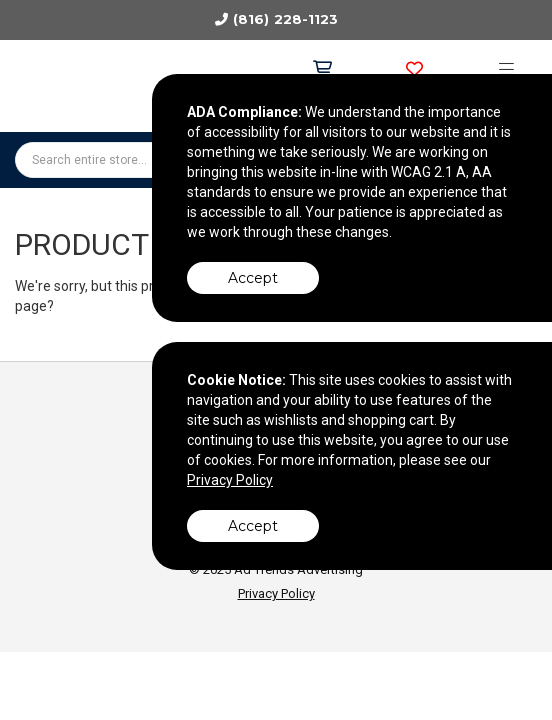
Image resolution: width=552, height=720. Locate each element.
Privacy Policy (276, 593)
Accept (253, 278)
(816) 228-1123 (285, 19)
